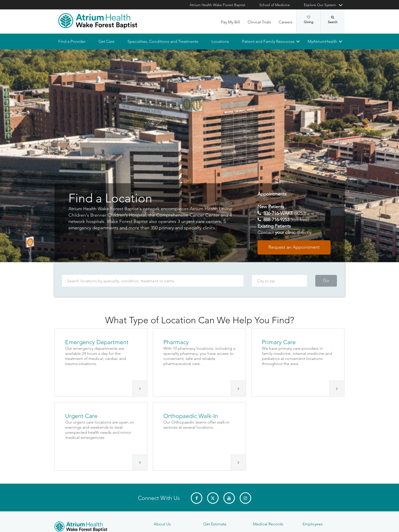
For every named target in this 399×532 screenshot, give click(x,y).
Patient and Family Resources (268, 41)
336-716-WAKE (278, 213)
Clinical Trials (259, 22)
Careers (286, 22)
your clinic (285, 233)
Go (326, 281)
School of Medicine (275, 5)
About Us (162, 524)
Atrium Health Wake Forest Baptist (217, 5)
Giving (309, 20)
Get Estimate (215, 524)
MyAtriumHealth (322, 41)
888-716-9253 (276, 220)
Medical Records (268, 524)
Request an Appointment (294, 247)
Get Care (106, 41)
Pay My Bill (230, 22)
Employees (313, 524)
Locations (220, 41)
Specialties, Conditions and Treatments (163, 41)
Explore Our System (320, 5)
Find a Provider (72, 41)
